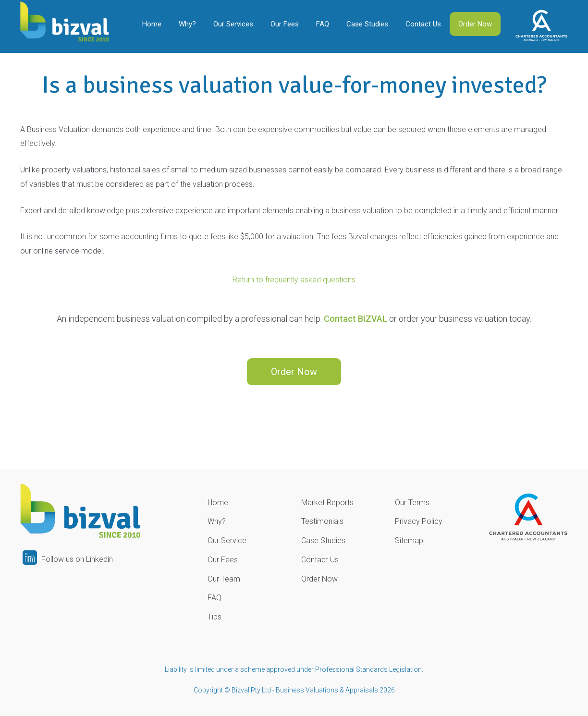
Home (152, 24)
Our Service (227, 540)
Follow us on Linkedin (68, 559)
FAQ (323, 24)
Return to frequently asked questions (294, 280)
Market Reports (327, 503)
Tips (214, 617)
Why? (187, 24)
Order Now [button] (294, 372)
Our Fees (285, 24)
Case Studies (367, 24)
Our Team (224, 579)
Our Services (233, 24)
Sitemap (409, 540)
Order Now (475, 24)
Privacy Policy (419, 521)
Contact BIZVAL (355, 319)
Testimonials (322, 521)
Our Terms (412, 503)
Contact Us (423, 24)
